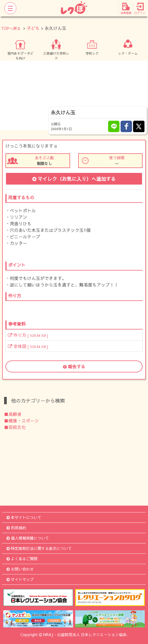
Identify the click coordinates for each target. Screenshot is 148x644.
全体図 (28, 346)
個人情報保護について (28, 538)
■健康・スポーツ (21, 421)
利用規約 (16, 528)
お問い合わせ (20, 569)
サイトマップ (20, 579)
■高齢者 (13, 414)
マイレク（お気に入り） (74, 179)
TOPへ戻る (11, 28)
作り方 (28, 335)
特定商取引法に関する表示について (39, 548)
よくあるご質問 (22, 559)
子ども (33, 28)
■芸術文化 (15, 427)
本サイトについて (24, 517)
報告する (74, 366)
